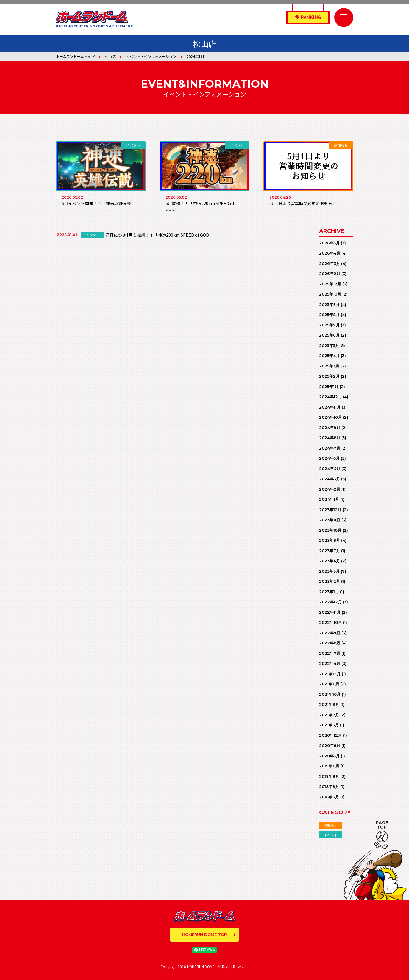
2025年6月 (329, 335)
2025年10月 (330, 294)
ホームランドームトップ (75, 56)
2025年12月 (330, 284)
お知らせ (331, 825)
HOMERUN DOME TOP (204, 935)
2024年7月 (330, 448)
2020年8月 (330, 745)
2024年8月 (330, 438)
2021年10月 (330, 694)
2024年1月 (329, 499)
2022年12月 (330, 602)
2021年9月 (329, 704)
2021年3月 (329, 725)
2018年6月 (329, 797)
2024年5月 (329, 458)
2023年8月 (330, 540)
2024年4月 (330, 469)
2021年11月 (329, 684)
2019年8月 (329, 776)
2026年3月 (330, 263)
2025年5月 (329, 345)
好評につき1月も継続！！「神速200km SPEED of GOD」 (159, 235)
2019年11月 (329, 766)
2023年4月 (330, 561)
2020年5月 (329, 756)
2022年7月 (330, 653)
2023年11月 (330, 520)
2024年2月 (330, 489)
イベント (331, 835)
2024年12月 (330, 397)
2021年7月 (329, 715)
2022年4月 (330, 663)
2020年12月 (330, 735)
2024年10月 (330, 417)
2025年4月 (329, 356)
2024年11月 (330, 407)
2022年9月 (330, 633)
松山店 (110, 56)
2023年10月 (330, 530)
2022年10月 (330, 622)
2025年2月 (329, 376)
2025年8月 (329, 315)
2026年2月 (330, 274)
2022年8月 (330, 643)
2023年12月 (330, 510)
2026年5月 (329, 243)
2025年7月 (329, 325)
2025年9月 (329, 304)
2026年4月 (330, 253)
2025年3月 (329, 366)
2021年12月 (330, 674)
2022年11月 (330, 612)
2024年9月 (330, 428)
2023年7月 (330, 551)
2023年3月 (329, 571)
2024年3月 (330, 479)
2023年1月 (329, 592)
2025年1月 (329, 387)
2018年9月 (329, 786)
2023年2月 (330, 581)
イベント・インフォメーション (151, 56)
